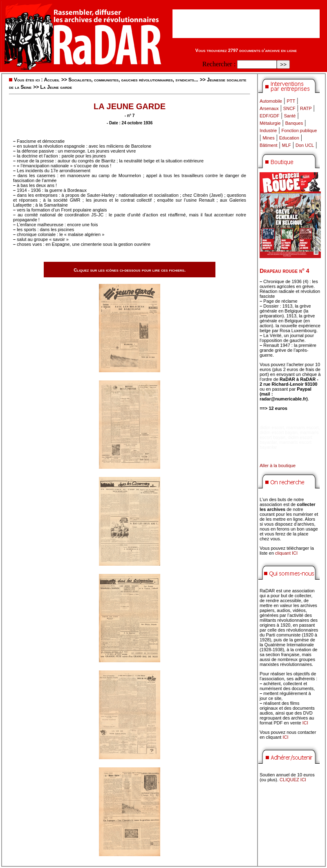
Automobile (271, 101)
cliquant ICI (286, 553)
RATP (306, 108)
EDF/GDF (269, 116)
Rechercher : (219, 64)
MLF (287, 145)
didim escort (272, 427)
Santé (290, 116)
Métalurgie (270, 123)
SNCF (289, 108)
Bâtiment (268, 145)
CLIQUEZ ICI (293, 780)
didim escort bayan (278, 432)
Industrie (268, 130)
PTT (291, 101)
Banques (294, 123)
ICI (305, 723)
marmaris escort (303, 427)
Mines (268, 138)
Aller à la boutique (278, 465)
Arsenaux (269, 108)
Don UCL (305, 145)
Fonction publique (299, 130)
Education (289, 138)
